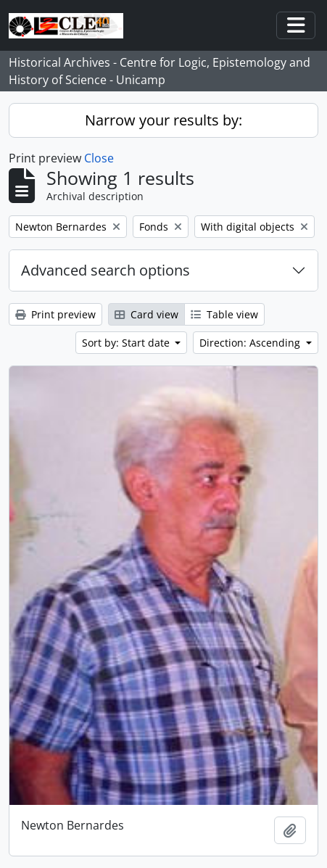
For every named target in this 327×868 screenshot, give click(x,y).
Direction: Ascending (251, 343)
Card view (146, 314)
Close (99, 158)
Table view (224, 314)
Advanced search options (105, 270)
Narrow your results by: (163, 120)
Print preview (55, 314)
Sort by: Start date (127, 343)
